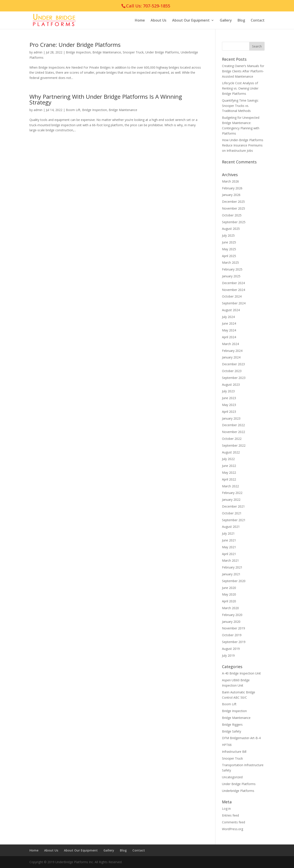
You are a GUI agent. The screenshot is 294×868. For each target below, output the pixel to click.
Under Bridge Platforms (162, 52)
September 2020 (234, 581)
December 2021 (233, 506)
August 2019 (231, 649)
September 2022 (234, 445)
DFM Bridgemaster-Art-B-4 (241, 738)
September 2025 (234, 222)
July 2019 (228, 655)
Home (140, 21)
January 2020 (231, 622)
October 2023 (232, 371)
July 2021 (228, 533)
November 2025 (234, 208)
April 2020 (229, 601)
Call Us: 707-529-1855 (148, 6)
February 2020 (232, 615)
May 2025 (229, 249)
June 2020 (229, 588)
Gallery (226, 21)
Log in (226, 809)
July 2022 (228, 459)
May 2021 (229, 547)
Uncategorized (232, 777)
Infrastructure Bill (234, 752)
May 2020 (229, 594)
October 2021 (232, 513)
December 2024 (233, 283)
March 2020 (230, 608)
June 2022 (229, 466)
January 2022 (231, 500)
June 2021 (229, 540)
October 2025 (232, 215)
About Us (159, 21)
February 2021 (232, 567)
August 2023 (231, 385)
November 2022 (234, 432)
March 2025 (230, 262)
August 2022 (231, 452)
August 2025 (231, 229)
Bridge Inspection (78, 52)
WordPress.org (233, 829)
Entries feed (230, 815)
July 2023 (228, 391)
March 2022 (230, 486)
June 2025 (229, 242)
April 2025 (229, 256)
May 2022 (229, 472)
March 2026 (230, 181)
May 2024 (229, 330)
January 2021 (231, 574)
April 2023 (229, 412)
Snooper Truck (133, 52)
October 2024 (232, 296)
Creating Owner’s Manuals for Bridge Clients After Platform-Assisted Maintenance (243, 71)
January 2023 (231, 418)
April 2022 (229, 479)
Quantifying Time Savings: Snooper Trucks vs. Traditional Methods (240, 106)
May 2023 (229, 405)
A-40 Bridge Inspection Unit (241, 673)
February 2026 (232, 188)
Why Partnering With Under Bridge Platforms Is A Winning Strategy (106, 99)
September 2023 (234, 378)
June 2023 (229, 398)
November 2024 (234, 290)
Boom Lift (73, 110)
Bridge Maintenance (107, 52)
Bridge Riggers (232, 725)
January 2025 (231, 276)
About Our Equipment (191, 21)
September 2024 (234, 303)
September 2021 (234, 520)
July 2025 (228, 235)
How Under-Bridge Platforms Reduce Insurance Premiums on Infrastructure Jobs (243, 145)
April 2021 (229, 554)
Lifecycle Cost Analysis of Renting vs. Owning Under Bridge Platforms (240, 88)
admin (38, 52)
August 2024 (231, 310)
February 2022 (232, 493)
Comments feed (234, 822)
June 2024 (229, 323)
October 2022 (232, 439)
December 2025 (233, 202)
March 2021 (230, 560)
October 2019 (232, 635)
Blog (241, 21)
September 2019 (234, 642)
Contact (258, 21)
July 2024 (228, 317)
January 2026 (231, 195)
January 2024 (231, 357)
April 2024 (229, 337)
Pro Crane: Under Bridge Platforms (75, 45)
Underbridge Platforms (238, 791)
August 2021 (231, 527)
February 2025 (232, 269)
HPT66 (227, 745)
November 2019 (234, 628)
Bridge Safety (232, 731)
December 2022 (233, 425)
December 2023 (233, 364)
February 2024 (232, 351)
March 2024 (230, 344)
